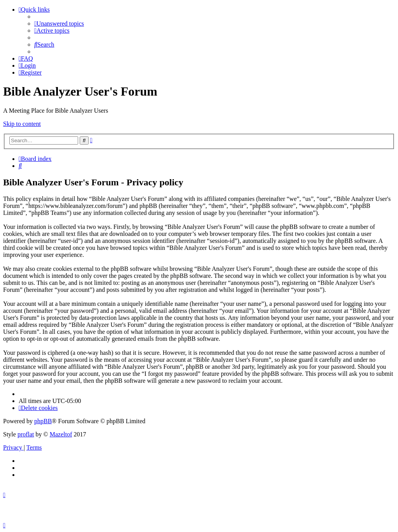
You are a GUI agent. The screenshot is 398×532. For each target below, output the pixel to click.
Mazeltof (61, 434)
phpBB (43, 421)
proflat (26, 434)
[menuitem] (59, 24)
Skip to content (22, 124)
